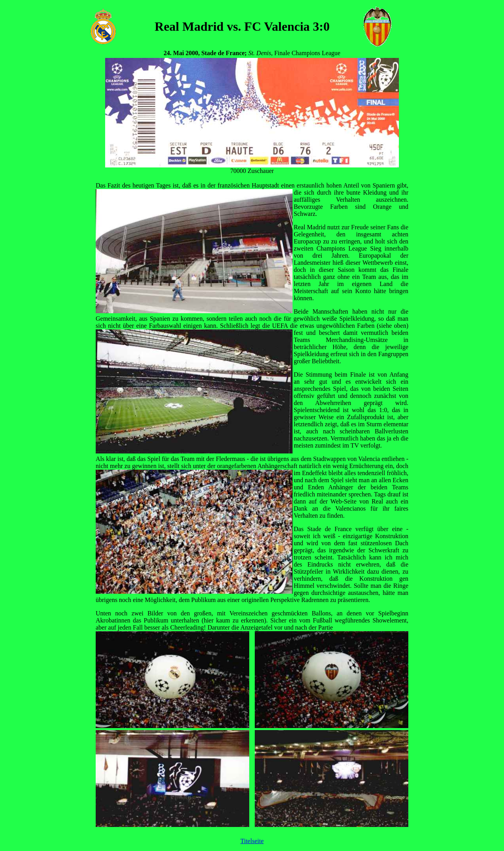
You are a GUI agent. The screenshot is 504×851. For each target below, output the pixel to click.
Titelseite (252, 841)
